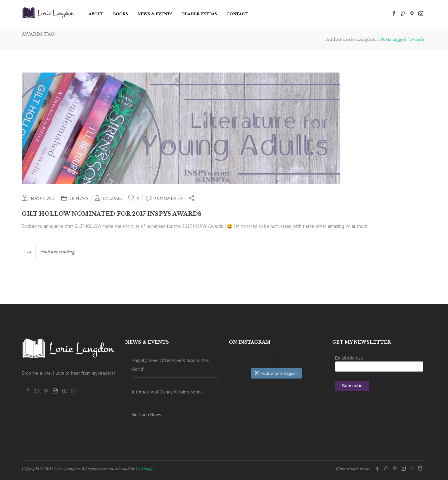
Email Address (349, 358)
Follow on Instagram (276, 373)
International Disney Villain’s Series (167, 392)
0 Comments (164, 198)
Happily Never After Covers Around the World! (170, 365)
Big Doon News (146, 414)
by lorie (112, 198)
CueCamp (144, 469)
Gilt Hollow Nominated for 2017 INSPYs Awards (112, 214)
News (82, 198)
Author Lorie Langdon (351, 39)
